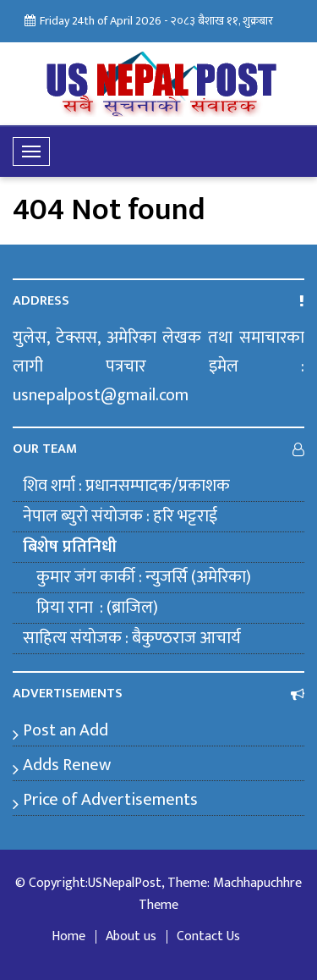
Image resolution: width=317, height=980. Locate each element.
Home (68, 937)
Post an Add (66, 730)
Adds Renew (67, 765)
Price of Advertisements (110, 800)
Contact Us (208, 937)
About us (131, 937)
